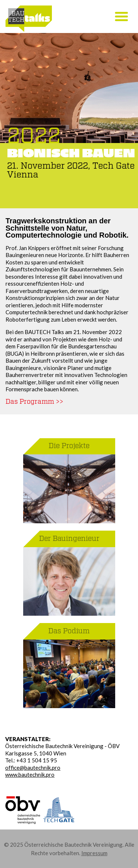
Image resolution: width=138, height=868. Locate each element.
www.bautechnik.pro (30, 774)
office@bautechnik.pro (33, 768)
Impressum (94, 853)
